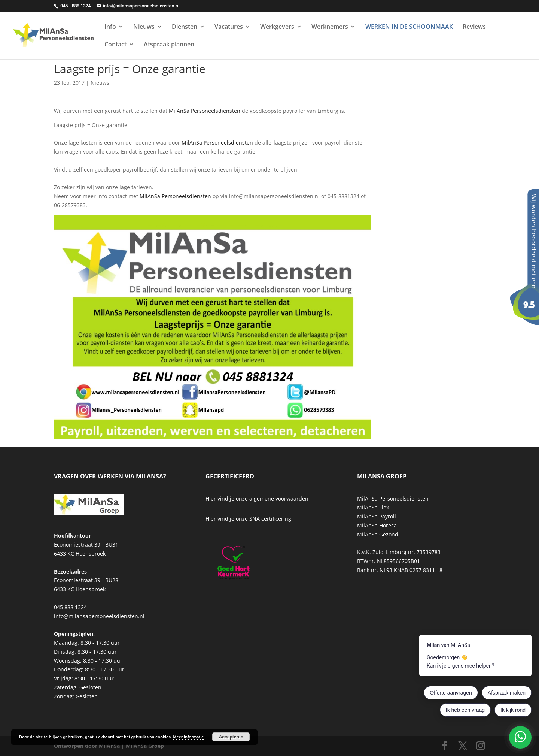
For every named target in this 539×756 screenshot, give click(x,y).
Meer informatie (188, 737)
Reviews (474, 27)
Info (110, 27)
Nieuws (144, 27)
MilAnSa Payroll (377, 516)
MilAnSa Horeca (377, 525)
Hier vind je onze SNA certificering (248, 519)
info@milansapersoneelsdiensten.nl (99, 616)
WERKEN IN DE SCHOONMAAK (409, 27)
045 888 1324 (70, 607)
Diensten (185, 27)
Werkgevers (277, 27)
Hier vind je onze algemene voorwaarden (257, 498)
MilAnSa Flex (373, 507)
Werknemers (330, 27)
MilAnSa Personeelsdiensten (205, 111)
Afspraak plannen (169, 45)
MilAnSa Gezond (378, 534)
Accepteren (231, 737)
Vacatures (229, 27)
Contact (115, 45)
